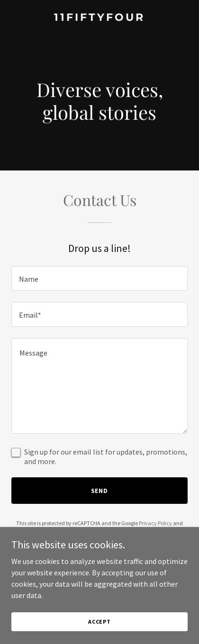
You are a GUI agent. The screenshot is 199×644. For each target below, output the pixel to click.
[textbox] (99, 278)
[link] (99, 18)
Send (100, 491)
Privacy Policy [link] (155, 523)
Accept (99, 622)
